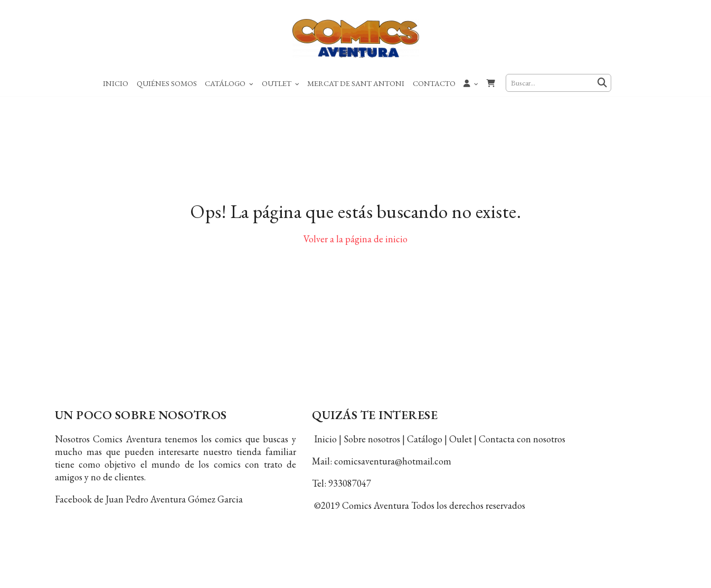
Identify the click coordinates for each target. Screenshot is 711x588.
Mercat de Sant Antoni (356, 83)
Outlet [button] (281, 83)
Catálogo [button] (229, 83)
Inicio (116, 83)
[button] (471, 83)
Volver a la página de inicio (355, 248)
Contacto (434, 83)
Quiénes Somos (167, 83)
